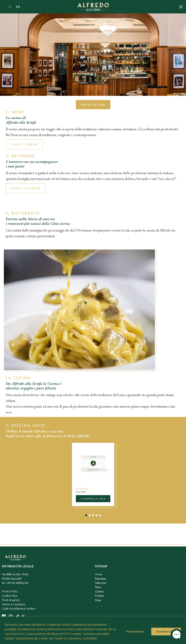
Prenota (99, 596)
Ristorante (100, 579)
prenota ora (93, 105)
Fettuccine (101, 583)
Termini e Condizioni (14, 604)
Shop (98, 600)
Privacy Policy (10, 591)
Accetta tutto (166, 632)
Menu (98, 587)
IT (10, 7)
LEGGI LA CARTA (26, 188)
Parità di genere (11, 600)
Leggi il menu (24, 144)
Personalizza (135, 632)
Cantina (99, 591)
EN (18, 7)
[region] (93, 630)
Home (98, 574)
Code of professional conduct (19, 609)
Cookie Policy (10, 596)
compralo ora (93, 499)
